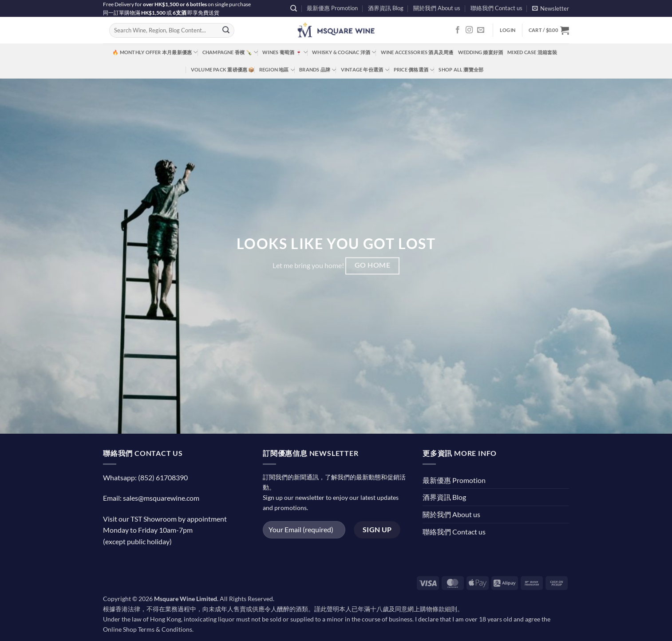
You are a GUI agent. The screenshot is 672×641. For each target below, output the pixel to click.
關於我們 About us (437, 8)
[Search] (294, 8)
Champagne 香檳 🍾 (230, 52)
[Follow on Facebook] (458, 30)
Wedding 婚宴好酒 (481, 52)
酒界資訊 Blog (386, 8)
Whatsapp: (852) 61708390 (145, 477)
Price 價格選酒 (414, 70)
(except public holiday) (137, 541)
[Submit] (226, 31)
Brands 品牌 (318, 70)
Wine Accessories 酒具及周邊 (417, 52)
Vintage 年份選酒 (365, 70)
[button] (551, 8)
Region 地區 (277, 70)
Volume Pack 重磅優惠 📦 (223, 69)
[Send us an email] (481, 30)
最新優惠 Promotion (332, 8)
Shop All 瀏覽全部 (461, 69)
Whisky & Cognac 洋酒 (344, 52)
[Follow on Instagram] (469, 30)
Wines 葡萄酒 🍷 (285, 52)
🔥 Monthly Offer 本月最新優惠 (155, 52)
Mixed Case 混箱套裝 (532, 52)
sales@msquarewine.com (161, 498)
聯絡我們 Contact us (496, 8)
